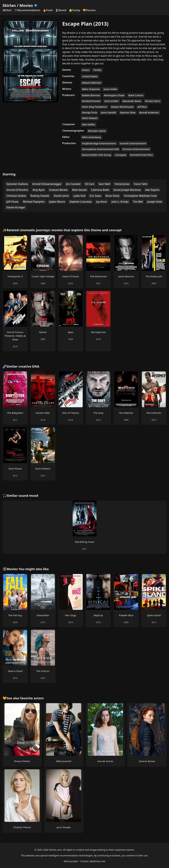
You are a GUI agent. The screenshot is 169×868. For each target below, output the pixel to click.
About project (71, 861)
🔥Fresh (48, 10)
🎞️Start (7, 10)
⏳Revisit (61, 10)
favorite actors (32, 698)
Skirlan (9, 5)
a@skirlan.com (97, 861)
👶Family (75, 10)
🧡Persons (89, 10)
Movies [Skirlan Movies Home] (28, 5)
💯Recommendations (27, 10)
